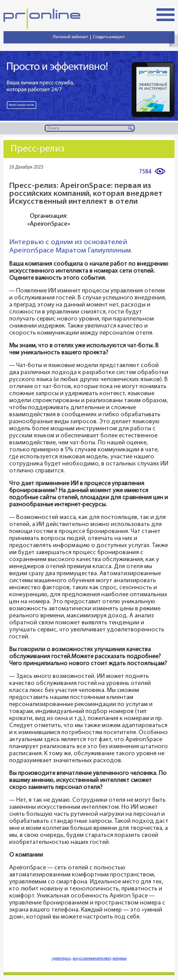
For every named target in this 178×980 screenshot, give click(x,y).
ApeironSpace (61, 958)
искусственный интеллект (92, 958)
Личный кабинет (71, 37)
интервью (120, 958)
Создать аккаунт (109, 37)
